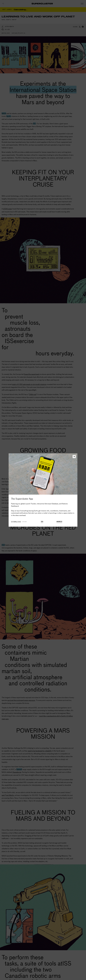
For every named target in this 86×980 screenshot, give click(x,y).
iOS (42, 522)
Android (59, 522)
